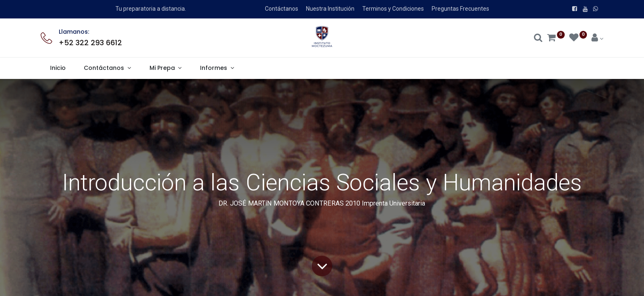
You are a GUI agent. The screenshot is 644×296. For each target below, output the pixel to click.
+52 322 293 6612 (90, 43)
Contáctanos (282, 9)
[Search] (538, 39)
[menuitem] (58, 68)
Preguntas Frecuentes (460, 9)
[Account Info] (597, 39)
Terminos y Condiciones (393, 9)
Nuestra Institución (330, 9)
